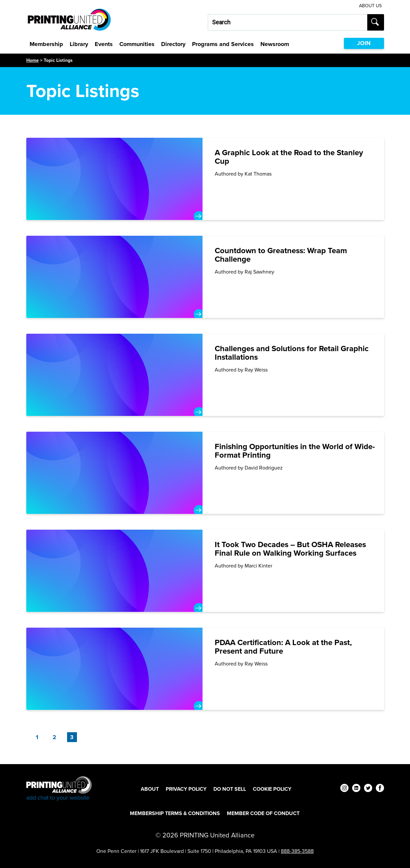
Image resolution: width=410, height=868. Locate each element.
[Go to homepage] (59, 789)
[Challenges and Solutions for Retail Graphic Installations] (205, 375)
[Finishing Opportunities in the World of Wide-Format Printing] (205, 473)
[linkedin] (356, 789)
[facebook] (380, 789)
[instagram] (344, 789)
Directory (173, 44)
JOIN (364, 43)
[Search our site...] (288, 22)
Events (104, 44)
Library (79, 44)
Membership (46, 44)
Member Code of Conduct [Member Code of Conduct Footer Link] (263, 813)
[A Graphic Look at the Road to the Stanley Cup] (205, 179)
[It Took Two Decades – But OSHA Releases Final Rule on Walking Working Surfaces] (205, 571)
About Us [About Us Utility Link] (370, 6)
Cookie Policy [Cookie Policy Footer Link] (272, 789)
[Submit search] (376, 22)
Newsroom (275, 44)
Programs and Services (223, 44)
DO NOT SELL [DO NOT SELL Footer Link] (230, 789)
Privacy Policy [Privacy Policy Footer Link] (186, 789)
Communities (137, 44)
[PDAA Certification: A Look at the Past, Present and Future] (205, 669)
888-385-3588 (297, 851)
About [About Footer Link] (150, 789)
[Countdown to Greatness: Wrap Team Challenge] (205, 277)
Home (33, 60)
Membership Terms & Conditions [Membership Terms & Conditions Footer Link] (175, 813)
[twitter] (368, 789)
